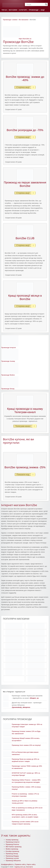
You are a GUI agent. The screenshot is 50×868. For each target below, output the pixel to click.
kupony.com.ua (20, 867)
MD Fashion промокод (14, 847)
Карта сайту (31, 864)
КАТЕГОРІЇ (23, 10)
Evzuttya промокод (12, 851)
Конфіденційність (7, 864)
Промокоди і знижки (10, 20)
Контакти (30, 867)
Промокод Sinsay (12, 854)
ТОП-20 (4, 10)
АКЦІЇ (42, 10)
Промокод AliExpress (13, 861)
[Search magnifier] (46, 4)
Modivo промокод (12, 849)
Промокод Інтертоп (13, 842)
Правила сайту (20, 864)
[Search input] (35, 4)
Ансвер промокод (12, 840)
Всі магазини (24, 20)
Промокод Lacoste (12, 858)
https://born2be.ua (25, 39)
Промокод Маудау (12, 856)
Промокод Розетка (12, 844)
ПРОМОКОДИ (34, 10)
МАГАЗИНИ (13, 10)
